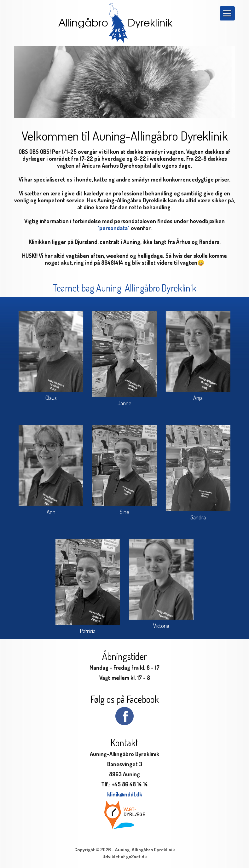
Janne (124, 403)
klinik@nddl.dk (125, 794)
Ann (51, 512)
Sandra (198, 517)
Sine (124, 512)
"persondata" (113, 228)
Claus (51, 398)
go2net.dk (136, 856)
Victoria (161, 626)
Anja (198, 398)
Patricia (88, 631)
